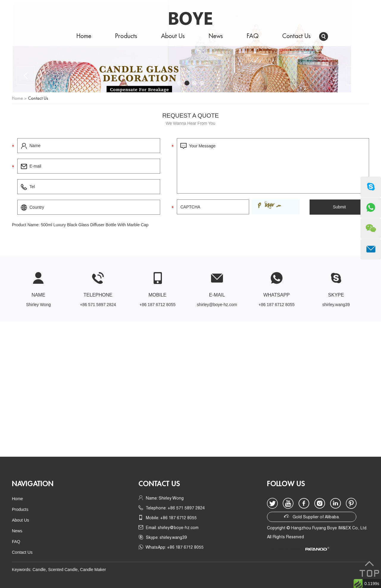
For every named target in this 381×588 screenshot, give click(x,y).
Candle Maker (93, 570)
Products (126, 36)
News (216, 36)
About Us (173, 36)
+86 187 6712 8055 (276, 305)
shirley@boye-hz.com (217, 305)
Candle (39, 570)
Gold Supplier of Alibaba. (312, 516)
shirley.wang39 (336, 305)
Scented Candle (63, 570)
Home (84, 36)
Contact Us (296, 36)
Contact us (159, 484)
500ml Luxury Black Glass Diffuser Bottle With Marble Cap (95, 225)
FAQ (253, 36)
